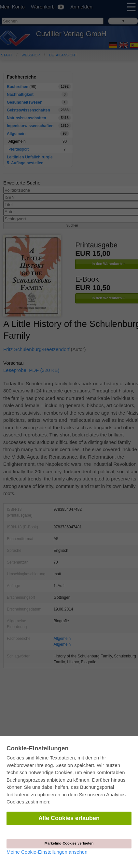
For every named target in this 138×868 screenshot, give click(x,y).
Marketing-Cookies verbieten (69, 843)
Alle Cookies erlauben (69, 818)
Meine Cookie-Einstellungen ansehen (47, 852)
